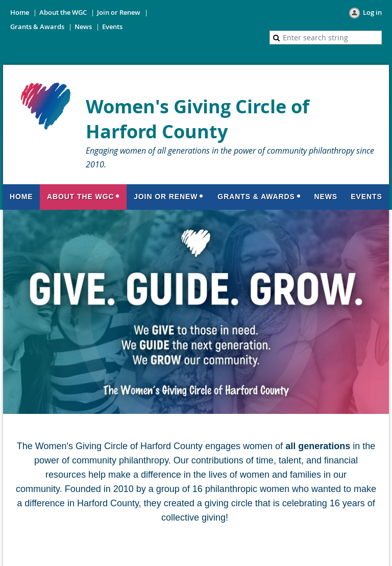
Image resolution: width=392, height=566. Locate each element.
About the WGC (63, 12)
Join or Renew (119, 12)
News (83, 27)
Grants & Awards (37, 27)
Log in (372, 12)
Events (112, 27)
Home (20, 12)
